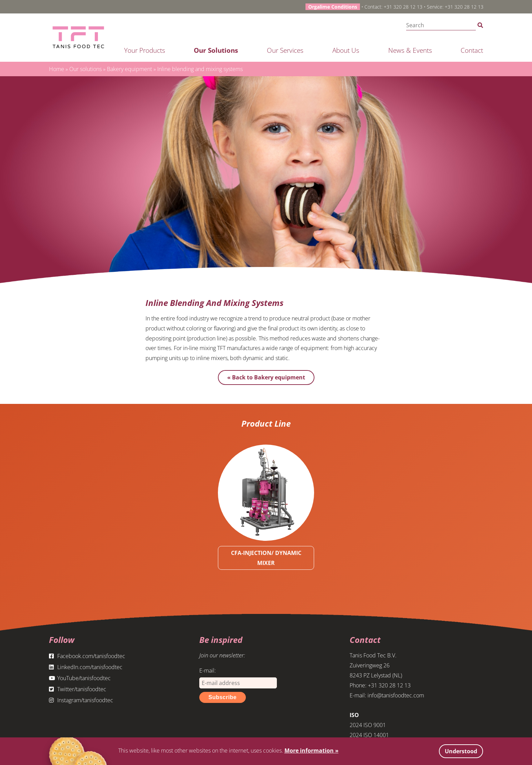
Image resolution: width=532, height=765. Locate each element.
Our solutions (216, 50)
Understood (461, 751)
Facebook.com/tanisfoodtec (87, 656)
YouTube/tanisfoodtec (80, 678)
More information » (312, 751)
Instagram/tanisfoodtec (81, 700)
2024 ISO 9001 (368, 725)
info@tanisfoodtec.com (396, 695)
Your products (145, 50)
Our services (285, 50)
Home (57, 69)
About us (346, 50)
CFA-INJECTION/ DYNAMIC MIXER (266, 558)
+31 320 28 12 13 (403, 7)
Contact (472, 50)
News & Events (410, 50)
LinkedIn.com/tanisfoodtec (86, 667)
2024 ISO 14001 (369, 735)
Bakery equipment (129, 69)
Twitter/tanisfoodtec (78, 689)
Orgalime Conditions (333, 7)
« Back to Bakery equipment (266, 377)
